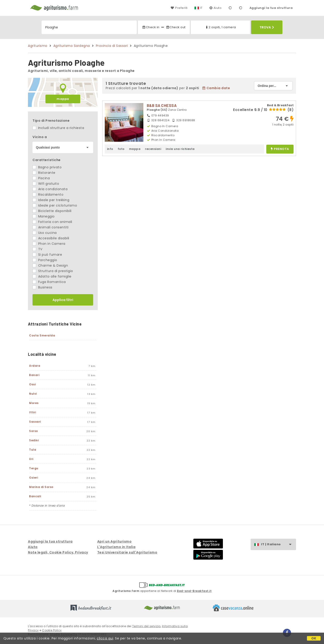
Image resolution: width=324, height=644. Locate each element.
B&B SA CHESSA (162, 105)
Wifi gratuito (46, 184)
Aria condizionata (50, 189)
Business (42, 287)
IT (201, 8)
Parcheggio (45, 260)
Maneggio (44, 216)
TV (37, 249)
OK (314, 638)
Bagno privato (47, 167)
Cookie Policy (52, 630)
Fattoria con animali (52, 222)
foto (121, 149)
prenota (280, 149)
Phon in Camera (49, 244)
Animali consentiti (51, 227)
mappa (63, 99)
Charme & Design (50, 265)
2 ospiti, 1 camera (221, 27)
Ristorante (44, 173)
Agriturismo (38, 46)
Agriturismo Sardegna (72, 46)
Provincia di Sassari (112, 46)
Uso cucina (45, 233)
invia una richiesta (180, 149)
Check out (176, 27)
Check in (151, 27)
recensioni (153, 149)
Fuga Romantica (49, 282)
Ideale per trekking (51, 200)
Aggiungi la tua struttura (271, 8)
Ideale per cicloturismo (55, 205)
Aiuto (216, 8)
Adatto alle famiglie (52, 276)
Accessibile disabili (51, 238)
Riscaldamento (48, 194)
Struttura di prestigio (53, 271)
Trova (267, 27)
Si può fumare (47, 255)
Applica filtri (63, 300)
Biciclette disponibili (52, 211)
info (110, 149)
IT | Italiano (278, 544)
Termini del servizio (146, 626)
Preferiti (179, 8)
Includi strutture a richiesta (58, 128)
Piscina (41, 178)
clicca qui (105, 638)
